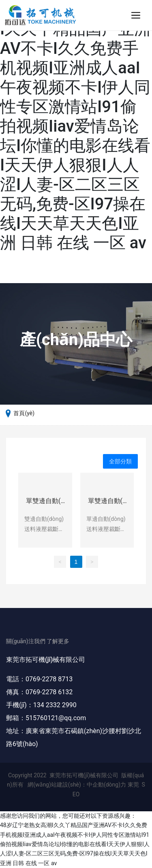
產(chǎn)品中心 (76, 340)
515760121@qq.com (56, 718)
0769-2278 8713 (49, 679)
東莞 (133, 785)
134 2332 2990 (55, 705)
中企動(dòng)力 (106, 785)
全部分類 (120, 461)
